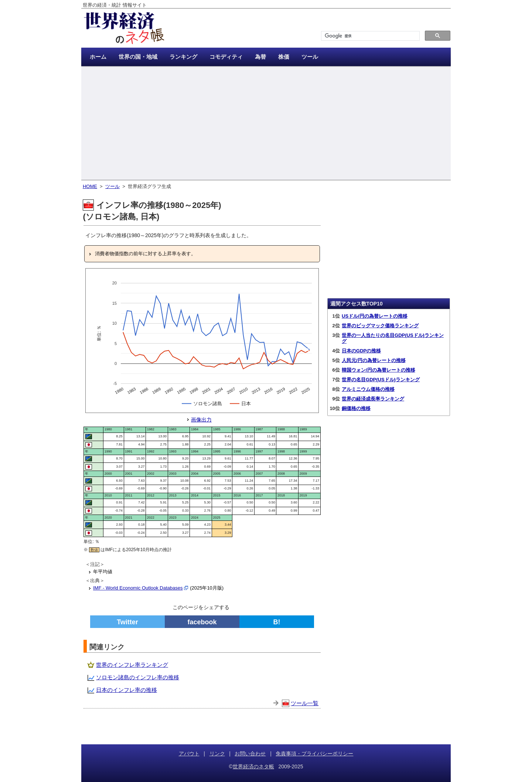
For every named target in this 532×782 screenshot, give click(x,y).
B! (277, 622)
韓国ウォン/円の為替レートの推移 (378, 370)
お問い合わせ (250, 754)
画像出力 (201, 420)
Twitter (127, 622)
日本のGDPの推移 (361, 351)
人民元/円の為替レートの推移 (374, 360)
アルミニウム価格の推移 (368, 389)
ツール (112, 186)
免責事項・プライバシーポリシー (314, 754)
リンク (217, 754)
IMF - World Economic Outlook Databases (138, 588)
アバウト (189, 754)
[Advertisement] (266, 124)
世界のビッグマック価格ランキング (380, 326)
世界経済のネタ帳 (253, 766)
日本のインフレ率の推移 (127, 690)
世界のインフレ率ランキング (132, 665)
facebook (202, 622)
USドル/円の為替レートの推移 (375, 316)
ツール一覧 (305, 703)
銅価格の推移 (356, 408)
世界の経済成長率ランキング (373, 399)
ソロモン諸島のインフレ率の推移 (138, 677)
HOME (90, 186)
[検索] (370, 36)
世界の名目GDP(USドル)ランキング (381, 380)
